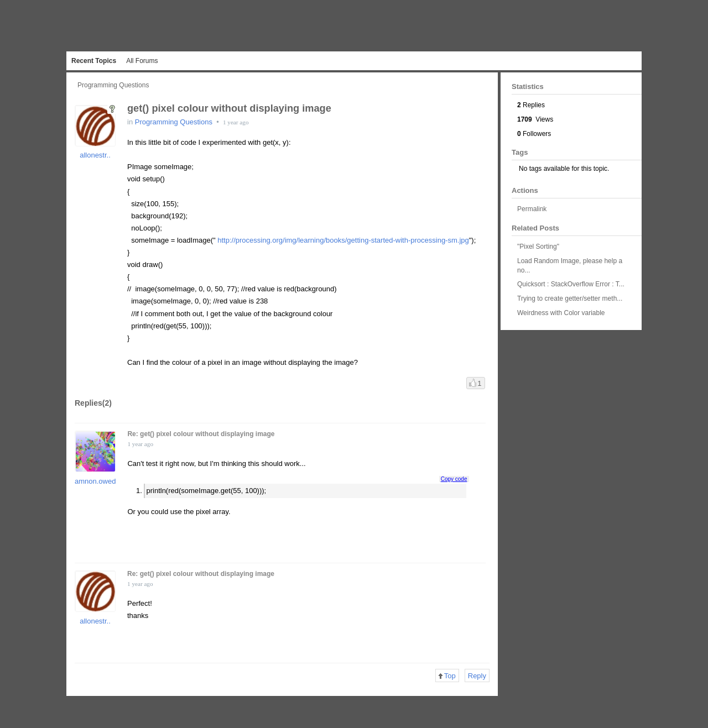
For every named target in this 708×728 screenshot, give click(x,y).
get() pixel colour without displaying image (229, 108)
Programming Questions (113, 85)
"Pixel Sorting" (538, 247)
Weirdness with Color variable (561, 313)
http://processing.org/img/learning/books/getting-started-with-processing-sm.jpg (343, 240)
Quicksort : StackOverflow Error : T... (571, 284)
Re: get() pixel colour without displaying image (201, 434)
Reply (477, 676)
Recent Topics (94, 61)
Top (447, 676)
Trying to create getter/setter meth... (570, 298)
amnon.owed (95, 481)
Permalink (532, 209)
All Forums (142, 61)
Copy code (454, 479)
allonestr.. (95, 155)
